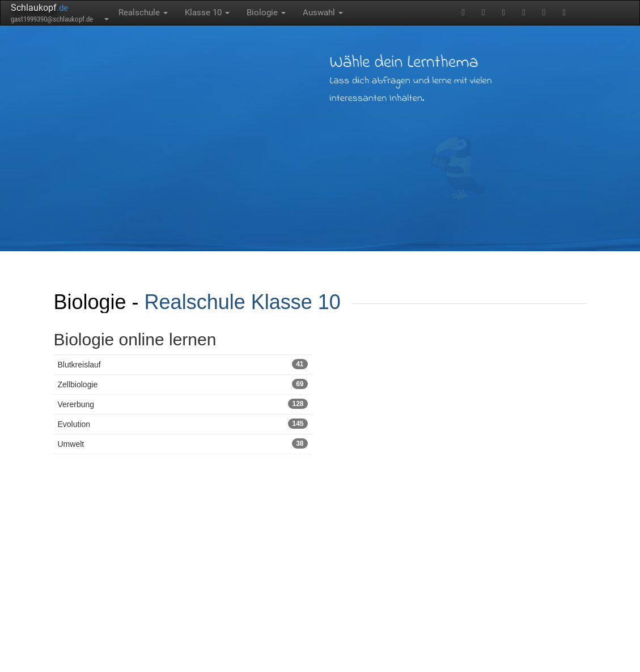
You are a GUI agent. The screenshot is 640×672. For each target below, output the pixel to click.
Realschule (143, 12)
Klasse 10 (207, 12)
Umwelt (183, 443)
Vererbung (183, 404)
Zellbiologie (183, 384)
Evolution (183, 424)
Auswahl (323, 12)
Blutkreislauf (183, 364)
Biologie (266, 12)
